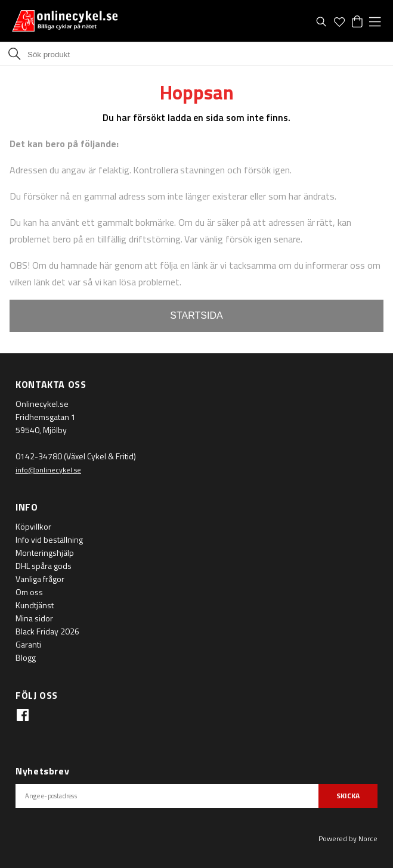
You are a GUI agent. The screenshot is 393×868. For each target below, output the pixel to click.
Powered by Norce (348, 839)
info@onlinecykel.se (48, 470)
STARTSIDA (196, 315)
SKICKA (348, 796)
